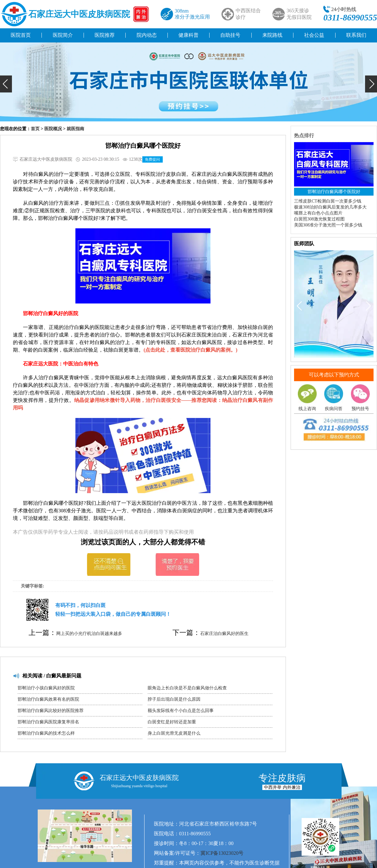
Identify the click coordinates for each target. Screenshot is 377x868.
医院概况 (53, 129)
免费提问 (152, 159)
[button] (6, 84)
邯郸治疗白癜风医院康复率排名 (48, 722)
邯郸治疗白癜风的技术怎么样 (46, 733)
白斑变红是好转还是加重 (172, 722)
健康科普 (188, 35)
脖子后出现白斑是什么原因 (174, 699)
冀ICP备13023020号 (222, 853)
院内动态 (147, 35)
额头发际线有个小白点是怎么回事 (181, 711)
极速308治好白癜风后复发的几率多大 (330, 207)
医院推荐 (105, 35)
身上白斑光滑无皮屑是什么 (174, 733)
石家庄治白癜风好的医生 (224, 634)
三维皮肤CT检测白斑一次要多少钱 (328, 201)
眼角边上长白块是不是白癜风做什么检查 (187, 688)
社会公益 (314, 35)
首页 (35, 129)
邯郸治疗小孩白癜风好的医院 (46, 688)
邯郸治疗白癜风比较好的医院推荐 (51, 711)
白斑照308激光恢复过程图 (319, 219)
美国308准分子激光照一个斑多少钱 (328, 225)
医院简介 (63, 35)
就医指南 (75, 129)
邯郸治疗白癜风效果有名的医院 (48, 699)
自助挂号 (230, 35)
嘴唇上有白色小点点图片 (318, 213)
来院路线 (272, 35)
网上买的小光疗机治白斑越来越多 (89, 634)
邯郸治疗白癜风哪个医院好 (334, 192)
